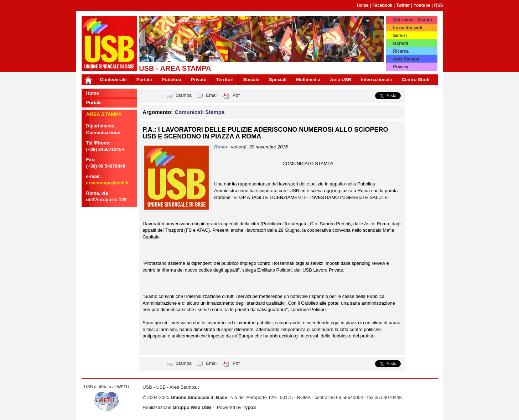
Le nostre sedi (407, 28)
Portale (144, 80)
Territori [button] (225, 80)
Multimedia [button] (308, 80)
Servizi (400, 36)
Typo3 (249, 407)
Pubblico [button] (172, 80)
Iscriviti (400, 43)
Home (362, 5)
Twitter (403, 5)
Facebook (382, 5)
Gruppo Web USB (192, 407)
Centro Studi (416, 80)
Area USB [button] (341, 80)
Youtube (422, 5)
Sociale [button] (251, 80)
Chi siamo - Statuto (412, 20)
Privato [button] (199, 80)
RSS (439, 5)
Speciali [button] (278, 80)
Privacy (401, 67)
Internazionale (376, 80)
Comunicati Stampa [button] (199, 112)
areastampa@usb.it (108, 183)
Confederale (113, 80)
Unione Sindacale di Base (199, 397)
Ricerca (401, 51)
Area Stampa (406, 59)
